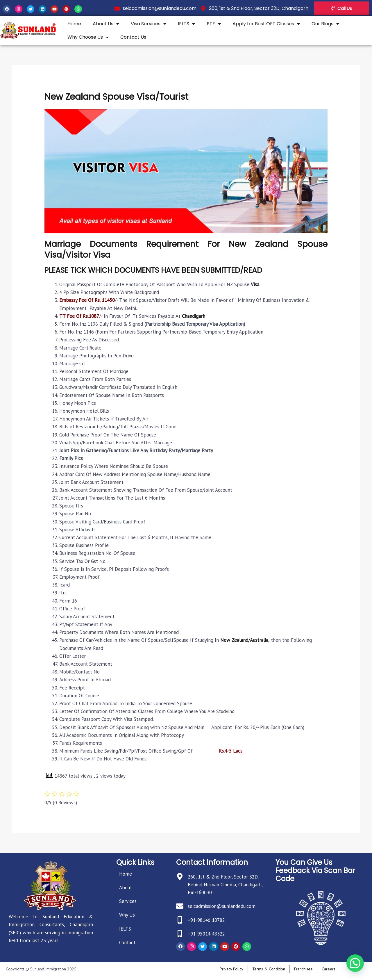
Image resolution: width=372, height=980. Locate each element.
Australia (259, 640)
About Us (106, 24)
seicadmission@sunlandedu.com (222, 906)
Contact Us (133, 37)
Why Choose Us (88, 37)
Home (74, 24)
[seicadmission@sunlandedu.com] (180, 906)
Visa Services (149, 24)
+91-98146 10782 (206, 920)
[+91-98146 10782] (180, 920)
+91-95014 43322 (206, 934)
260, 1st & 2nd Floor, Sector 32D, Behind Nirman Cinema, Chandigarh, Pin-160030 (225, 885)
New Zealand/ (235, 640)
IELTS (186, 24)
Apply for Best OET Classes (266, 24)
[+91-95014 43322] (180, 934)
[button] (355, 964)
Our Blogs (325, 24)
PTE (214, 24)
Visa (255, 284)
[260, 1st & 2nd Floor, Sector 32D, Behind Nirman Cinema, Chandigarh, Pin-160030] (180, 877)
